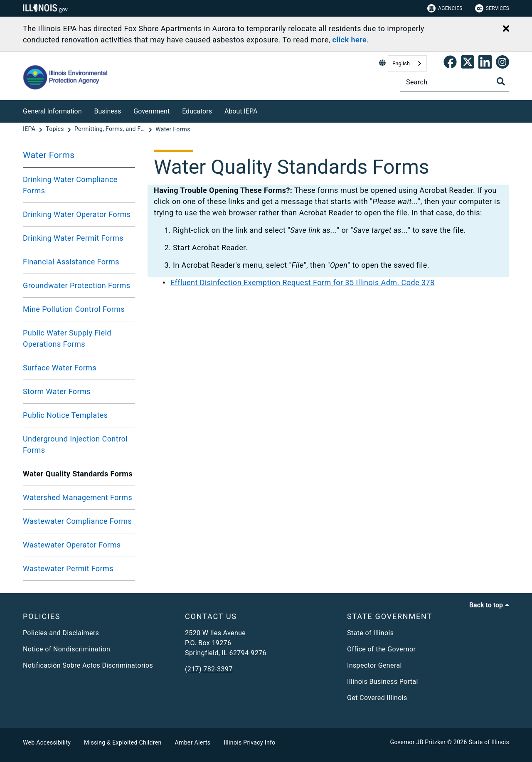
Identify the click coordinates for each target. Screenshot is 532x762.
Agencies (445, 8)
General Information (52, 111)
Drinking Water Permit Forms (73, 238)
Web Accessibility (47, 742)
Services (492, 8)
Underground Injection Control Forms (75, 444)
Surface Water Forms (60, 368)
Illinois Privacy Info (249, 742)
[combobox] (407, 63)
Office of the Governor (381, 649)
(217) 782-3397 (209, 669)
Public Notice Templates (65, 415)
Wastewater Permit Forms (68, 568)
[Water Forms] (173, 129)
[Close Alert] (506, 29)
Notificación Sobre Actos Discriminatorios (88, 665)
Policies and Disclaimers (61, 633)
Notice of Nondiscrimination (66, 649)
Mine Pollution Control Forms (74, 309)
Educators (197, 111)
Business (108, 111)
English (401, 63)
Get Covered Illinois (377, 698)
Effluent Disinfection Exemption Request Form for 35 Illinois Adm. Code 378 (303, 282)
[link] (450, 64)
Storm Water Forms (57, 391)
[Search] (454, 82)
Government (151, 111)
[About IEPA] (264, 110)
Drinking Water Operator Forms (77, 214)
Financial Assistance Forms (71, 262)
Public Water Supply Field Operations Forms (67, 338)
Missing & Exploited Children (123, 742)
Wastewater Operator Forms (72, 545)
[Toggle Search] (501, 81)
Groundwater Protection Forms (76, 285)
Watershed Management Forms (78, 497)
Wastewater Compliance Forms (77, 521)
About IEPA (241, 111)
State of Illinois (370, 633)
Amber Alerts (193, 742)
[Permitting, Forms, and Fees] (111, 129)
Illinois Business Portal (383, 682)
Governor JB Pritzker (418, 742)
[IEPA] (30, 129)
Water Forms (49, 155)
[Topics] (55, 129)
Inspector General (374, 665)
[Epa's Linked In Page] (485, 64)
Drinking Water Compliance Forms (70, 185)
